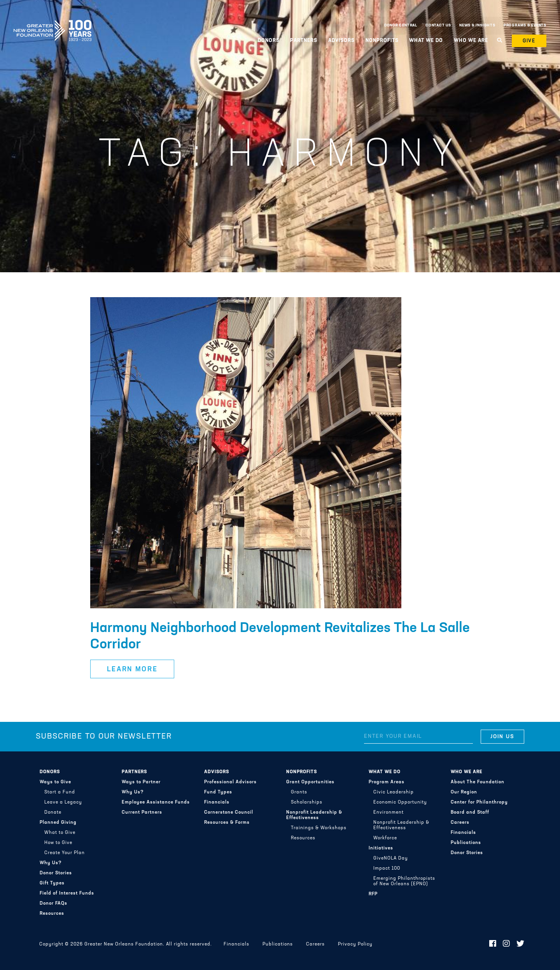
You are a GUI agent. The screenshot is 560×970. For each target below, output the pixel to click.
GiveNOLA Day (391, 858)
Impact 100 (387, 868)
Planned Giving (58, 823)
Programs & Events (525, 25)
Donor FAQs (53, 903)
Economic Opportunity (400, 802)
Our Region (464, 792)
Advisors (341, 41)
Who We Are (471, 41)
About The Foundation (478, 782)
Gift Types (52, 883)
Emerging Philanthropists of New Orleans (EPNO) (404, 881)
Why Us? (51, 863)
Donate (53, 812)
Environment (388, 812)
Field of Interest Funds (67, 893)
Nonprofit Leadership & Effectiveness (314, 815)
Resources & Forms (227, 823)
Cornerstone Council (229, 812)
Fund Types (218, 792)
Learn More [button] (132, 670)
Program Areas (387, 782)
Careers (460, 823)
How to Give (58, 843)
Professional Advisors (230, 782)
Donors (269, 41)
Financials (217, 802)
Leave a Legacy (63, 802)
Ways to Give (55, 782)
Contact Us (438, 25)
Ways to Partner (141, 782)
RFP (373, 894)
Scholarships (307, 802)
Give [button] (529, 41)
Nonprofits (382, 41)
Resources (52, 914)
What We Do (426, 41)
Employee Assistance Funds (156, 802)
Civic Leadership (394, 792)
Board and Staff (470, 812)
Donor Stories (56, 873)
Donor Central (401, 25)
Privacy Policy (355, 944)
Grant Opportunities (310, 782)
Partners (304, 41)
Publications (466, 843)
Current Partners (142, 812)
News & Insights (477, 25)
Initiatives (381, 848)
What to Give (60, 833)
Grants (299, 792)
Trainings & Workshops (319, 828)
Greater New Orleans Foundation (52, 24)
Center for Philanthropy (479, 802)
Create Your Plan (65, 853)
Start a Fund (60, 792)
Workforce (385, 838)
